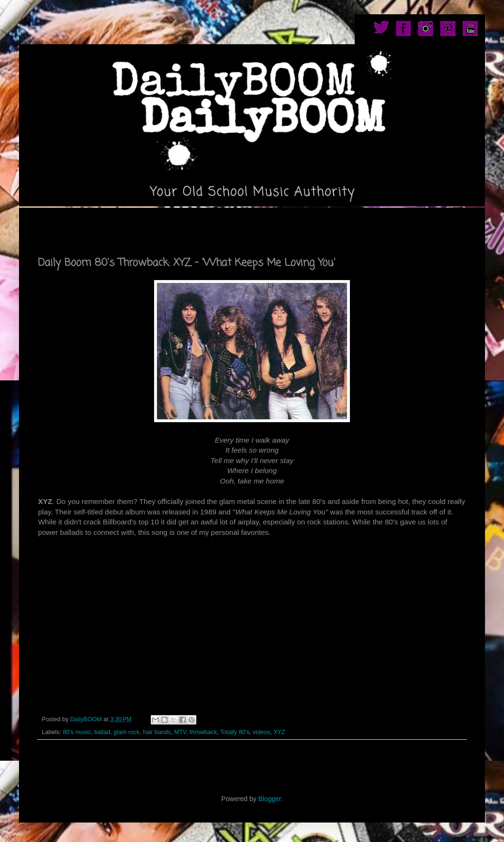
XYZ (279, 732)
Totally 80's (235, 732)
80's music (77, 732)
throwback (203, 732)
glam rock (127, 732)
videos (262, 732)
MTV (180, 732)
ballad (102, 732)
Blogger (269, 799)
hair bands (157, 732)
